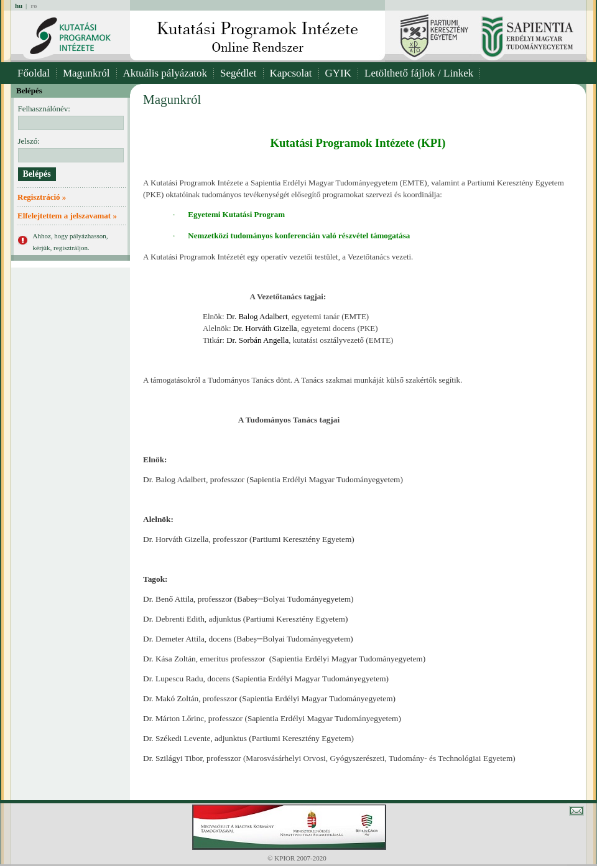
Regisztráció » (42, 197)
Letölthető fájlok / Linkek (419, 73)
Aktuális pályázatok (165, 73)
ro (34, 6)
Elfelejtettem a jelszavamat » (67, 216)
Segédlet (238, 73)
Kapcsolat (291, 73)
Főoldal (34, 73)
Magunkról (86, 73)
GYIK (339, 73)
